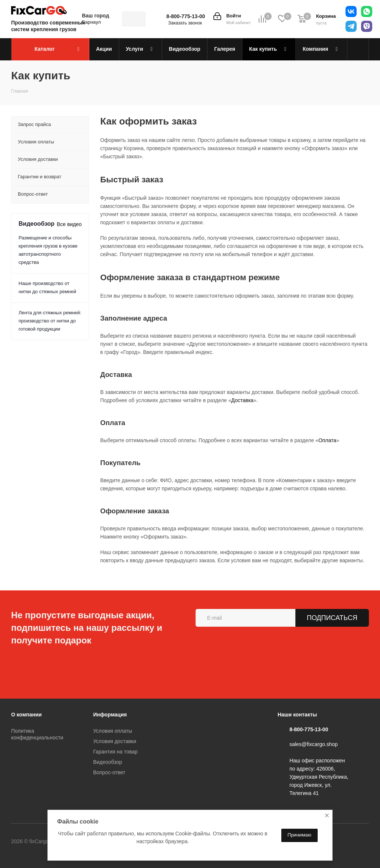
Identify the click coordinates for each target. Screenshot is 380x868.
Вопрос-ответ (109, 772)
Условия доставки (115, 741)
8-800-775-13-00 (186, 16)
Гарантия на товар (115, 752)
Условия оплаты (113, 731)
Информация (110, 715)
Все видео (69, 224)
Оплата (327, 440)
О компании (26, 715)
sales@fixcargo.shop (314, 744)
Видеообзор (108, 762)
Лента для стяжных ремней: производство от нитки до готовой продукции (50, 321)
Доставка (242, 400)
